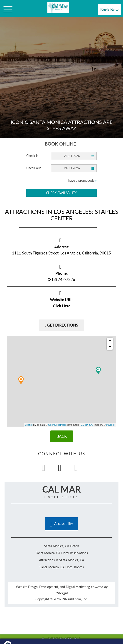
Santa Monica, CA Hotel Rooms (62, 567)
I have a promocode (82, 180)
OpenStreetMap (57, 425)
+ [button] (110, 341)
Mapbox (111, 425)
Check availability (61, 193)
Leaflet (29, 425)
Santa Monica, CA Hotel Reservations (62, 553)
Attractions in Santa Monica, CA (61, 560)
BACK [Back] (62, 436)
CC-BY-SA (87, 425)
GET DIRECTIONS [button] (61, 325)
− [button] (110, 347)
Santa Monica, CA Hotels (61, 546)
